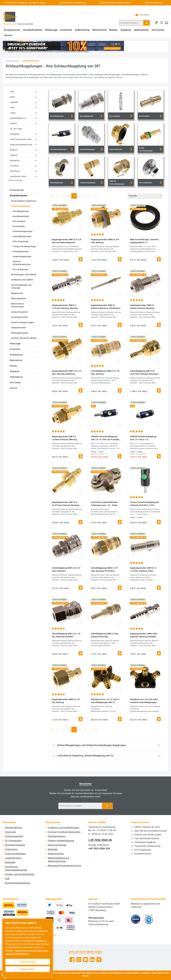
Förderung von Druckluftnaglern (64, 828)
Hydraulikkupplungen (22, 236)
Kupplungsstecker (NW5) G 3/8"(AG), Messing (105, 241)
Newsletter (10, 862)
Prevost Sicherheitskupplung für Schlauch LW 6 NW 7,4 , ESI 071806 (145, 504)
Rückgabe (53, 849)
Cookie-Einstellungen (15, 854)
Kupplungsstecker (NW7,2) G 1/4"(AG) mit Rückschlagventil (67, 241)
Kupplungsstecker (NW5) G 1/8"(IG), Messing (66, 701)
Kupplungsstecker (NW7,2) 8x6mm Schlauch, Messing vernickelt (142, 307)
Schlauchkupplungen (21, 206)
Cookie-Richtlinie (13, 858)
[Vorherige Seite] (58, 196)
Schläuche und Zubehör (22, 280)
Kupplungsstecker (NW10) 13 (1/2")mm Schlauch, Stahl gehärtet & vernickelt (143, 570)
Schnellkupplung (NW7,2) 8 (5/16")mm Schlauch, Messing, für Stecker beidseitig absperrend (145, 373)
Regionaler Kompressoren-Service (64, 866)
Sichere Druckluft (19, 312)
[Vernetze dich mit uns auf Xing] (99, 960)
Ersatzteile (15, 349)
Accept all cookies (28, 962)
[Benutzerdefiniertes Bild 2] (149, 919)
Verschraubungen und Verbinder (21, 287)
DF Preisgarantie (13, 841)
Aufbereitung (16, 355)
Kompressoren (17, 190)
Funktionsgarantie (14, 836)
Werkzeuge (15, 344)
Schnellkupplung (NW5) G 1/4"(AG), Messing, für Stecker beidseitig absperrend (104, 570)
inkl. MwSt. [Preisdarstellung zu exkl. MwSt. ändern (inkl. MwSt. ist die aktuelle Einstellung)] (143, 15)
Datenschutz (11, 849)
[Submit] (107, 806)
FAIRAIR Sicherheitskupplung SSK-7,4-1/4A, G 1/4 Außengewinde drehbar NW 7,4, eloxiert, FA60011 (144, 438)
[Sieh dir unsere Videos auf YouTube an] (85, 960)
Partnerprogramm (57, 836)
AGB (7, 879)
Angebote (14, 371)
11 (86, 196)
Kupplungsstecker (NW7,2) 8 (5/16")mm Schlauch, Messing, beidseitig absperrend (65, 504)
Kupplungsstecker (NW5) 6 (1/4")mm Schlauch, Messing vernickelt (65, 307)
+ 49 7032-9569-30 (100, 840)
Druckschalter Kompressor (24, 201)
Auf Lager (18, 129)
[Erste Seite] (52, 196)
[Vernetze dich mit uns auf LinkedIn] (92, 960)
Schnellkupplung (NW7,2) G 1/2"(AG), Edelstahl (66, 569)
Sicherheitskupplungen (22, 231)
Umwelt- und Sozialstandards (20, 874)
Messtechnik (16, 360)
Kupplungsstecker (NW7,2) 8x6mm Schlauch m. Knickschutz (106, 307)
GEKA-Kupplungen (21, 241)
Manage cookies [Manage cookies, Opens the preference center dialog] (28, 969)
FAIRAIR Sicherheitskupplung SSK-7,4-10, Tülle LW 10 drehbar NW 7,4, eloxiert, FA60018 (105, 438)
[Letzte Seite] (96, 196)
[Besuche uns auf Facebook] (72, 960)
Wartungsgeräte (19, 298)
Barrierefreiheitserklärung (18, 883)
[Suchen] (147, 23)
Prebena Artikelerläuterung (61, 841)
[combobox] (131, 23)
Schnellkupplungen (21, 211)
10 (80, 196)
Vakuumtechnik (18, 328)
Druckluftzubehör (19, 196)
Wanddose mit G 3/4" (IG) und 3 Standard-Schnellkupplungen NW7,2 (144, 701)
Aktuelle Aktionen (14, 828)
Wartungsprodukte (20, 333)
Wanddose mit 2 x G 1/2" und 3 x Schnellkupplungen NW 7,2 (105, 701)
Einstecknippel (19, 221)
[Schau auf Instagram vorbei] (79, 960)
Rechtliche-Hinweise (15, 845)
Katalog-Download (57, 845)
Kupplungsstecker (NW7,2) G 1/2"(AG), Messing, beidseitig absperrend (67, 373)
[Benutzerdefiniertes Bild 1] (136, 919)
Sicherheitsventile (20, 317)
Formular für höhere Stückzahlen (64, 832)
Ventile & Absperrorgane (23, 322)
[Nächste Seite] (90, 196)
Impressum (11, 832)
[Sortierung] (145, 196)
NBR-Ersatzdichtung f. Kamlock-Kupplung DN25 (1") (145, 241)
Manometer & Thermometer (18, 305)
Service (13, 388)
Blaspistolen (17, 293)
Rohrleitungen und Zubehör (24, 275)
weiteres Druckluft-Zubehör (24, 338)
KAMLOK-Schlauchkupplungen (22, 263)
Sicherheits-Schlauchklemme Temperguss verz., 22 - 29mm (104, 504)
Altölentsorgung (56, 854)
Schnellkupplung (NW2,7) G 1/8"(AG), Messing (105, 372)
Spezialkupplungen (21, 216)
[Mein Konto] (162, 23)
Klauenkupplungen (21, 251)
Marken (14, 366)
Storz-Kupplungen (20, 269)
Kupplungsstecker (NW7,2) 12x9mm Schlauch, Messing (64, 438)
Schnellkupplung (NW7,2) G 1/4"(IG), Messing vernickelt (66, 635)
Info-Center (15, 383)
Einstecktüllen (19, 226)
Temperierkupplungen (22, 256)
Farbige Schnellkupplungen (24, 246)
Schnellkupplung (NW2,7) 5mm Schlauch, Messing (105, 635)
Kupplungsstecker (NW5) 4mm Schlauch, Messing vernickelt (144, 635)
